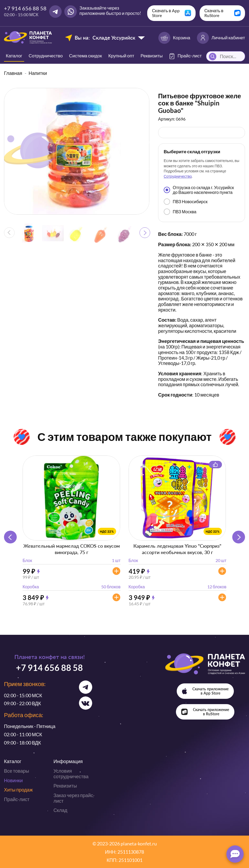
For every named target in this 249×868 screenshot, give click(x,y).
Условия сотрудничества (71, 774)
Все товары (16, 771)
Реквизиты (152, 56)
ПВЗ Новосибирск (186, 202)
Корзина (174, 38)
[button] (145, 233)
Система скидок (86, 56)
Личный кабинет (221, 38)
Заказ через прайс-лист (74, 798)
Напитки (38, 73)
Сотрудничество (46, 56)
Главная (13, 73)
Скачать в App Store (166, 13)
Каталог (14, 56)
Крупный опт (121, 56)
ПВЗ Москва (180, 212)
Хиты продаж (18, 790)
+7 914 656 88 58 (25, 8)
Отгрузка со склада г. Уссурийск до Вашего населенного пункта (199, 190)
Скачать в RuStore (214, 13)
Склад (60, 810)
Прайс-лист (17, 799)
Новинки (13, 780)
